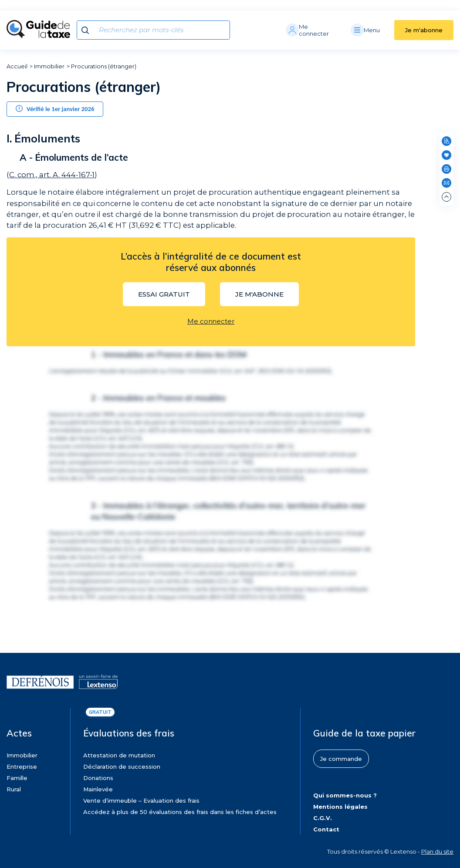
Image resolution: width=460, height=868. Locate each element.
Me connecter (211, 321)
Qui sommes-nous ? (345, 795)
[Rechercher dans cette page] (446, 141)
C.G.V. (323, 818)
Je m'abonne (424, 30)
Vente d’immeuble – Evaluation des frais (141, 800)
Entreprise (22, 767)
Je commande (341, 759)
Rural (14, 789)
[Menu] (372, 30)
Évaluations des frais (129, 733)
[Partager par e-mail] (446, 183)
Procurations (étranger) (104, 66)
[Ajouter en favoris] (446, 155)
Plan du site (437, 851)
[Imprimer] (446, 169)
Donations (98, 778)
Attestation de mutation (119, 755)
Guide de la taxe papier (364, 733)
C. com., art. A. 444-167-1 (52, 175)
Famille (17, 778)
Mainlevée (98, 789)
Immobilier (49, 66)
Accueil (17, 66)
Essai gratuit (164, 294)
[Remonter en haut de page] (446, 197)
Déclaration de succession (122, 767)
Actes (19, 733)
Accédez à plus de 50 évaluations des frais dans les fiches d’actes (180, 812)
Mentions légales (340, 807)
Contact (326, 829)
